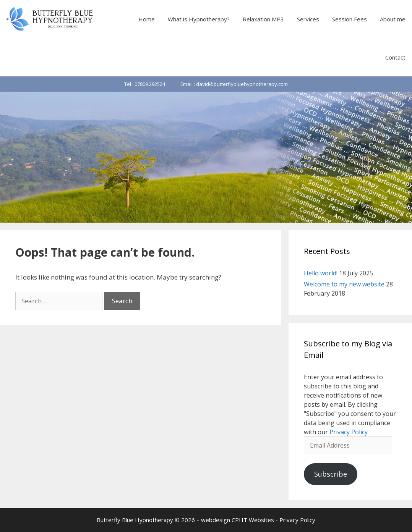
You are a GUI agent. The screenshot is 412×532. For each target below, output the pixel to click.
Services (308, 19)
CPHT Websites (253, 520)
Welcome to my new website (344, 284)
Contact (395, 57)
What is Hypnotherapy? (199, 19)
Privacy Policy (349, 432)
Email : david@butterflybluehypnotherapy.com (234, 84)
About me (393, 19)
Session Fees (350, 19)
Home (147, 19)
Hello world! (321, 273)
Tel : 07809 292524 (145, 84)
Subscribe (331, 474)
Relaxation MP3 (263, 19)
